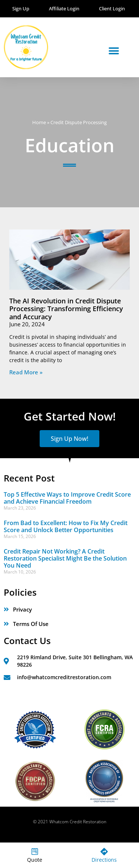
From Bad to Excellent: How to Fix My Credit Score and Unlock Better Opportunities (66, 526)
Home (39, 122)
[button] (114, 51)
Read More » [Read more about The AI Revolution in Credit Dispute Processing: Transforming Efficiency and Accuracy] (26, 372)
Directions (104, 860)
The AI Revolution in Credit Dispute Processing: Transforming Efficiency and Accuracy (66, 309)
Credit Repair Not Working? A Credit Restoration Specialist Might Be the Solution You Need (65, 558)
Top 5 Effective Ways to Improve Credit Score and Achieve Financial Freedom (67, 498)
